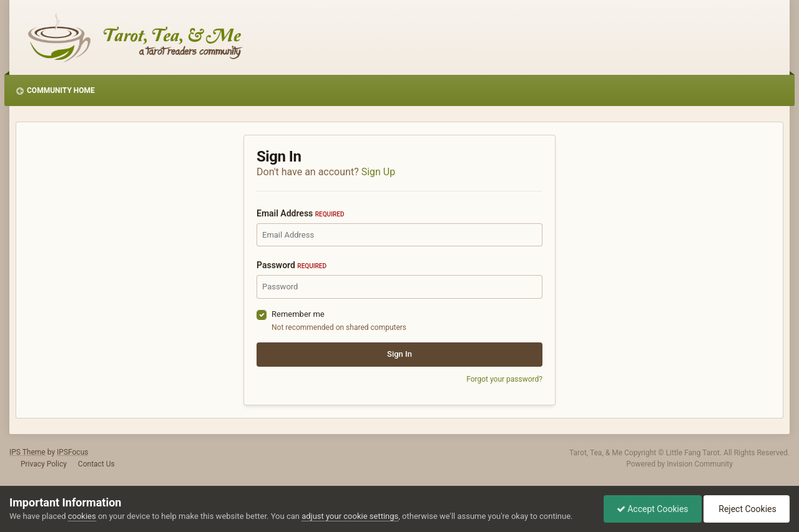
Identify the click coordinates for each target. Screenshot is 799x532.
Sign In (399, 354)
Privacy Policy (44, 464)
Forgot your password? (504, 379)
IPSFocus (72, 452)
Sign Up (379, 172)
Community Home (61, 90)
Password (292, 265)
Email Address (300, 213)
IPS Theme (27, 452)
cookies (82, 516)
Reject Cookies (747, 509)
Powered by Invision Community (679, 464)
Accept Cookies (653, 509)
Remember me (298, 314)
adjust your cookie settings (350, 516)
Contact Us (96, 464)
